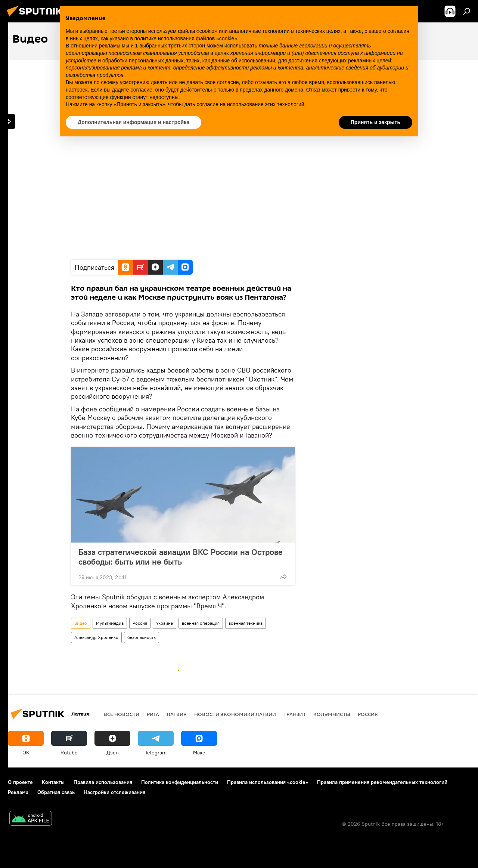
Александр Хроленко (96, 637)
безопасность (142, 637)
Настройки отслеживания (114, 792)
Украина (164, 623)
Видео (81, 623)
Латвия (177, 714)
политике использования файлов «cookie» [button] (186, 38)
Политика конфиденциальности (180, 782)
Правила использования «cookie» (268, 782)
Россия (140, 623)
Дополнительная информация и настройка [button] (134, 122)
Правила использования (103, 782)
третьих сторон (187, 46)
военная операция (201, 623)
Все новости (122, 714)
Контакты (53, 782)
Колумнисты (332, 714)
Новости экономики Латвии (235, 714)
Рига (153, 714)
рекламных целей (370, 61)
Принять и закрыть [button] (375, 122)
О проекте (20, 782)
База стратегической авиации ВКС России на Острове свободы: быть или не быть (181, 557)
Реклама (18, 792)
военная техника (246, 623)
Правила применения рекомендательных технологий (382, 782)
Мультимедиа (110, 623)
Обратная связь (56, 792)
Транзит (295, 714)
